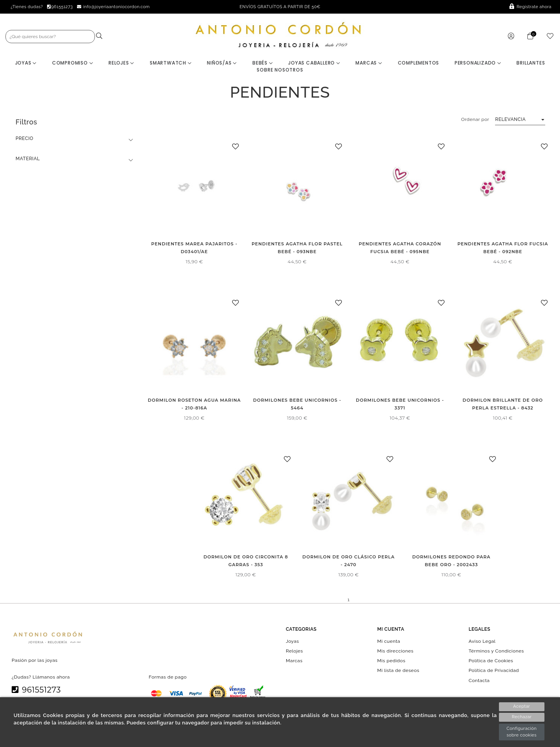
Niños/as (222, 63)
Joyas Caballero (314, 63)
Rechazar (522, 717)
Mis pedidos (391, 661)
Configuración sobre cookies (521, 732)
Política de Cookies (491, 661)
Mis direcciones (395, 651)
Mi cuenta (389, 642)
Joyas (26, 63)
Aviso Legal (482, 642)
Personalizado (478, 63)
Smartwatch (171, 63)
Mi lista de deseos (398, 671)
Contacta (479, 681)
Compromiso (73, 63)
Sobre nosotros (280, 70)
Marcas (369, 63)
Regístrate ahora (530, 7)
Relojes (121, 63)
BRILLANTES (531, 63)
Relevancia (510, 120)
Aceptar (522, 706)
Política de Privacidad (494, 671)
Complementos (419, 63)
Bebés (263, 63)
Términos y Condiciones (496, 651)
